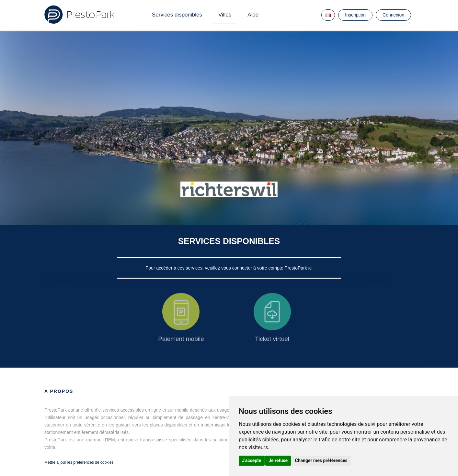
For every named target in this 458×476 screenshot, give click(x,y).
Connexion (393, 15)
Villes (225, 15)
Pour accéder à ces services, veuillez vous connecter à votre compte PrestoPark (227, 268)
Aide (253, 15)
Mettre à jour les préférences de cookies (79, 462)
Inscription (355, 15)
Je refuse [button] (278, 460)
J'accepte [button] (252, 460)
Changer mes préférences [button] (321, 460)
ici (310, 268)
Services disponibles (177, 15)
